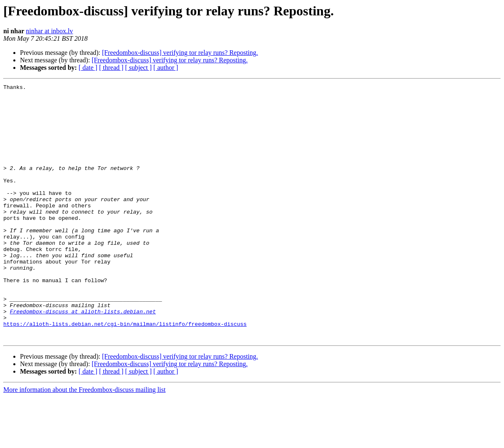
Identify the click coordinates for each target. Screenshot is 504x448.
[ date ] (88, 68)
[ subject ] (138, 68)
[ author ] (166, 68)
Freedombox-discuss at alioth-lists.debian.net (83, 357)
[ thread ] (111, 68)
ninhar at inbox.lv (49, 31)
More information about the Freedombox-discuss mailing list (84, 441)
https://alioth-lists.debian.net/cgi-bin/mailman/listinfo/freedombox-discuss (125, 372)
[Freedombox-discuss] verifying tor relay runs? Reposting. (180, 53)
